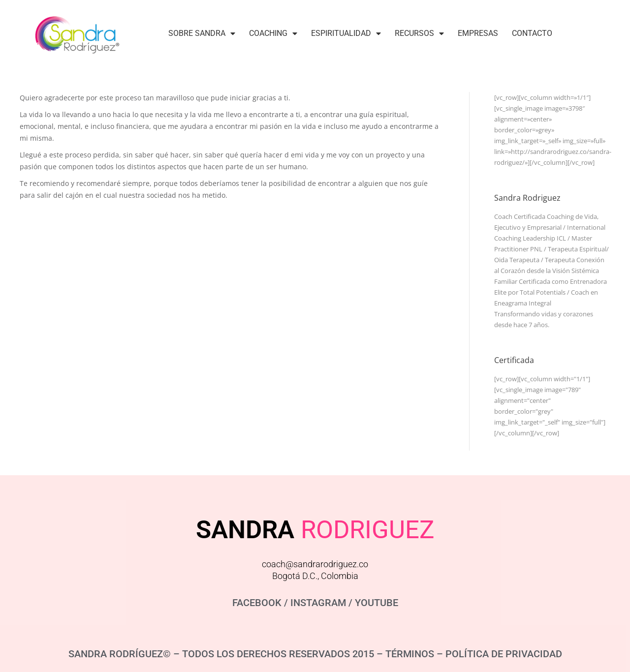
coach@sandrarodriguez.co (315, 564)
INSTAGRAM (318, 603)
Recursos (419, 33)
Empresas (478, 33)
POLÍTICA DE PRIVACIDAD (504, 654)
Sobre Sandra (202, 33)
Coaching (273, 33)
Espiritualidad (346, 33)
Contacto (532, 33)
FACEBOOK (257, 603)
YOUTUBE (377, 603)
